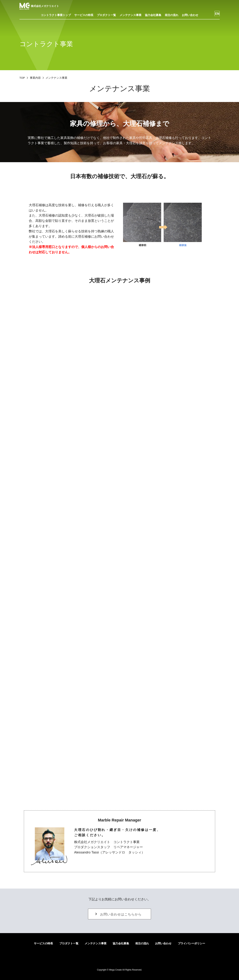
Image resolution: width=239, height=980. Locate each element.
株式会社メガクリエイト (39, 6)
